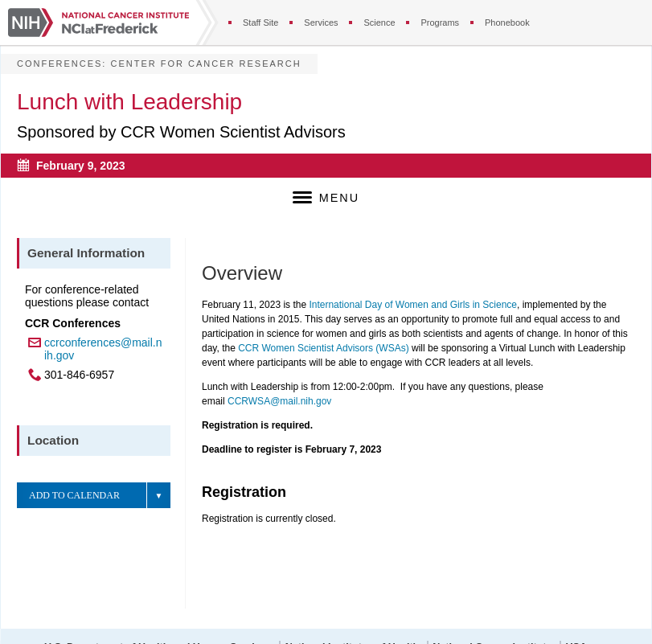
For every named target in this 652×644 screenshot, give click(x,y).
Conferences (59, 64)
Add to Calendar (74, 495)
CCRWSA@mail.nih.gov (279, 401)
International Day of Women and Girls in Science (413, 305)
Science (379, 23)
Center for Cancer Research (205, 64)
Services (321, 23)
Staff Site (260, 23)
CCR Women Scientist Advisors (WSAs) (324, 348)
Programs (440, 23)
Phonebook (507, 23)
